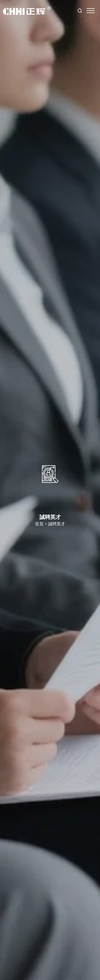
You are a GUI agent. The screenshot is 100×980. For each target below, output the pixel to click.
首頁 (39, 524)
